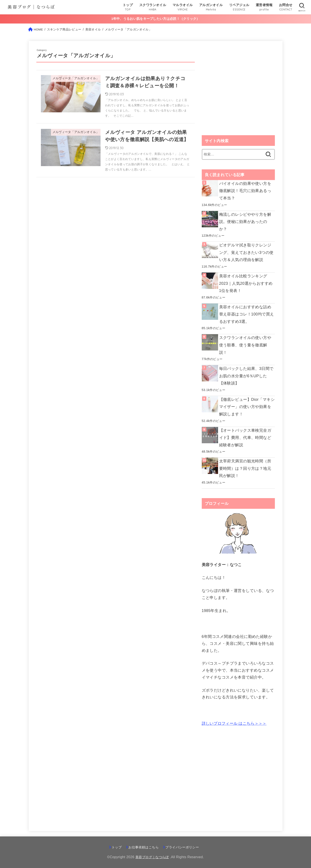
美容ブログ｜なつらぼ (152, 857)
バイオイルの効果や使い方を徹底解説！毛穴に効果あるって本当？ (245, 192)
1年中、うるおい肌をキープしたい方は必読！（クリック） (155, 20)
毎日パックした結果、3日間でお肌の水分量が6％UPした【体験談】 (246, 376)
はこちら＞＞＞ (234, 723)
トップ (115, 847)
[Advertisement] (238, 94)
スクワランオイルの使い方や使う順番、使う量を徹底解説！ (245, 346)
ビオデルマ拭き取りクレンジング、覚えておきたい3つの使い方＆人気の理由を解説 (246, 253)
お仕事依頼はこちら (143, 847)
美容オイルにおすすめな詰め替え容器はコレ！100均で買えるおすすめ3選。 (247, 315)
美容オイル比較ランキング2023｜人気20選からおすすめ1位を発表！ (247, 284)
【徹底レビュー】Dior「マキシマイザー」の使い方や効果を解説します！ (247, 407)
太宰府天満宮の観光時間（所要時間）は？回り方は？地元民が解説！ (245, 468)
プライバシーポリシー (183, 847)
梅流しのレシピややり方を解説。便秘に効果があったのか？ (245, 223)
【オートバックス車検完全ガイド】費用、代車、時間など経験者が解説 (245, 438)
